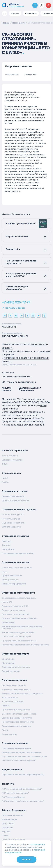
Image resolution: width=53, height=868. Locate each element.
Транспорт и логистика (13, 702)
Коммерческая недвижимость (16, 689)
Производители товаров (13, 610)
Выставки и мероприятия (14, 685)
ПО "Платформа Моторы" (14, 797)
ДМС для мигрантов (11, 527)
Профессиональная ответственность (19, 641)
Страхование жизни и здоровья (19, 510)
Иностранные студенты (13, 515)
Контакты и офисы (13, 308)
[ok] (44, 315)
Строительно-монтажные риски (17, 567)
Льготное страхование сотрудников (19, 761)
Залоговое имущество (12, 460)
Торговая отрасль (10, 698)
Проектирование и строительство (18, 722)
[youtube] (39, 315)
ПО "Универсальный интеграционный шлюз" (23, 801)
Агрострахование (10, 580)
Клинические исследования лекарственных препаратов (23, 627)
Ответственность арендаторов (16, 637)
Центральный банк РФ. (32, 418)
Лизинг (5, 730)
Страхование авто (12, 473)
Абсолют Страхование (14, 810)
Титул (4, 464)
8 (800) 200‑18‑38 (41, 402)
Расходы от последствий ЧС (15, 606)
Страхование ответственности (18, 593)
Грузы (5, 572)
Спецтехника (8, 659)
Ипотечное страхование (15, 451)
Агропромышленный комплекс (17, 726)
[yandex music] (27, 315)
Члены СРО (7, 602)
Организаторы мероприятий (15, 614)
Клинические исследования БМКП (18, 633)
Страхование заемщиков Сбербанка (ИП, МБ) (23, 775)
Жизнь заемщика (10, 456)
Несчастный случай (11, 519)
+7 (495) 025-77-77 (16, 302)
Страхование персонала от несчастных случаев (24, 757)
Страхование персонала (15, 743)
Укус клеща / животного (13, 523)
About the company (7, 389)
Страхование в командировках (16, 748)
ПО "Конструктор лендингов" (15, 793)
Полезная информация (13, 815)
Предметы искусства (12, 576)
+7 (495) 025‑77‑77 (21, 402)
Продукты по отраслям (14, 680)
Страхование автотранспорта (16, 667)
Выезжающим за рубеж (13, 496)
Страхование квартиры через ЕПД (18, 553)
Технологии (8, 784)
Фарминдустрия (10, 734)
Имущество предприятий (14, 584)
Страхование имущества (15, 536)
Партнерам (7, 828)
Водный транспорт (11, 671)
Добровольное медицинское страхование (22, 752)
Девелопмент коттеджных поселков (19, 714)
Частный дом (8, 549)
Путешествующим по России (15, 501)
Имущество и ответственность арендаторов (23, 694)
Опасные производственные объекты (20, 618)
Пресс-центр (8, 823)
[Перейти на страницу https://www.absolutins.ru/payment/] (35, 5)
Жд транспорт (9, 663)
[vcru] (33, 315)
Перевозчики (8, 622)
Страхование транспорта (15, 654)
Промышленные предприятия (16, 710)
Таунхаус (6, 545)
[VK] (5, 315)
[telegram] (10, 315)
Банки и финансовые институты (17, 718)
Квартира (6, 541)
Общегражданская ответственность (19, 598)
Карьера (6, 832)
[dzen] (22, 315)
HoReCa (6, 706)
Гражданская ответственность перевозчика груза (25, 645)
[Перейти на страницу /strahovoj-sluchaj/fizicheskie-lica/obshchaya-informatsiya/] (48, 5)
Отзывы (6, 836)
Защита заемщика (12, 770)
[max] (16, 315)
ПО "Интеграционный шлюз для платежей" (22, 789)
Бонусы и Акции (9, 819)
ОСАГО (5, 482)
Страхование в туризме (15, 491)
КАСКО (5, 478)
